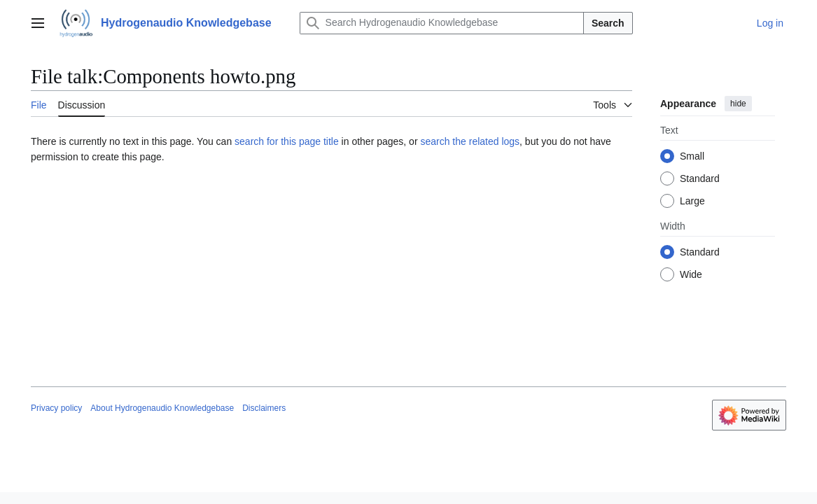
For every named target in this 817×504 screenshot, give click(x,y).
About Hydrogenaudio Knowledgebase (162, 408)
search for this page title (287, 141)
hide (738, 104)
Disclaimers (264, 408)
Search (608, 23)
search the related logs (470, 141)
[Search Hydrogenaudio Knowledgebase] (442, 23)
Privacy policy (56, 408)
